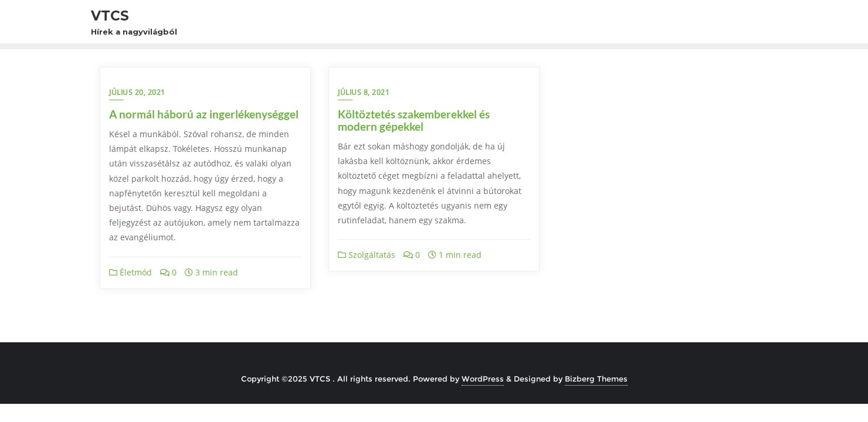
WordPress (483, 379)
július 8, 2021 (364, 92)
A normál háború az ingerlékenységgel (204, 114)
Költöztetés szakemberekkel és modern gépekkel (414, 120)
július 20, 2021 (137, 92)
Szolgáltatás (367, 255)
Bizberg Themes (596, 379)
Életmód (130, 272)
